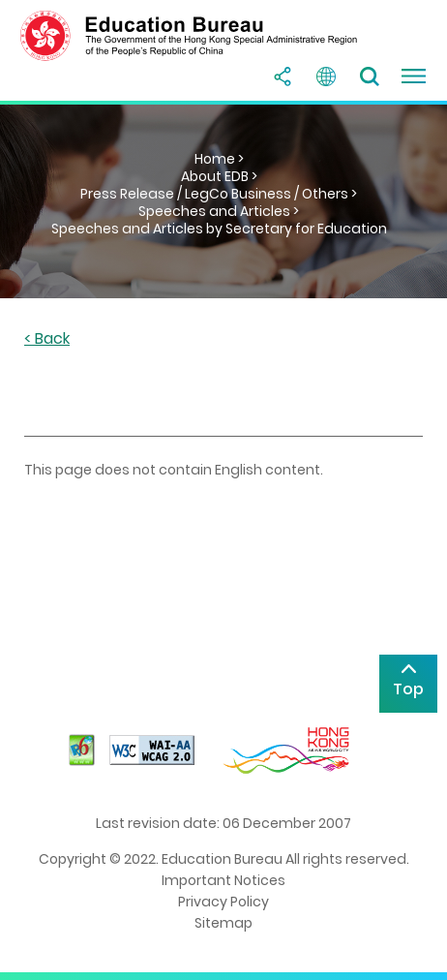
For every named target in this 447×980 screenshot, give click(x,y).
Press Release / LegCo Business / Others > (219, 194)
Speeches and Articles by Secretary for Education (219, 229)
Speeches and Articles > (219, 211)
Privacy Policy (223, 902)
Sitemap (223, 923)
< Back (47, 339)
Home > (219, 159)
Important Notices (223, 880)
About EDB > (219, 176)
